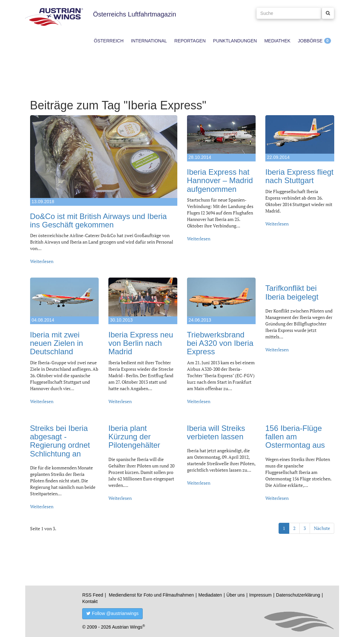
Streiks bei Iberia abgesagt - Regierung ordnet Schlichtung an (60, 441)
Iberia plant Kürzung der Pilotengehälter (134, 437)
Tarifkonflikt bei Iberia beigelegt (292, 292)
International (149, 41)
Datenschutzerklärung (298, 595)
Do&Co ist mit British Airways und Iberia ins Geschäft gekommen (99, 220)
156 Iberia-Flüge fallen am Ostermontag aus (295, 437)
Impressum (260, 595)
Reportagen (190, 41)
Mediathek (277, 41)
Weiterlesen (42, 261)
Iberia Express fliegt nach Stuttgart (299, 176)
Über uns (236, 595)
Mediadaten (210, 595)
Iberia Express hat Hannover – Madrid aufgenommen (220, 181)
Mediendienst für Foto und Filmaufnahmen (151, 595)
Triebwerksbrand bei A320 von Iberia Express (220, 343)
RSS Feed (93, 595)
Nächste (322, 528)
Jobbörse (310, 41)
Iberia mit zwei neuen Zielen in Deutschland (57, 343)
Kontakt (90, 601)
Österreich (109, 41)
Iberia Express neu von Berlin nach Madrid (141, 343)
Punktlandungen (235, 41)
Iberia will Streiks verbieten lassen (216, 432)
